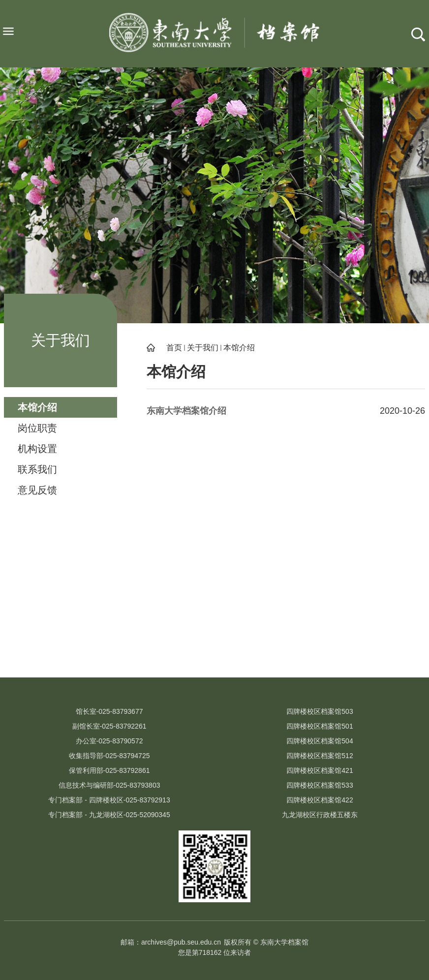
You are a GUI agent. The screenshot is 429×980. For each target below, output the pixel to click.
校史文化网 (55, 660)
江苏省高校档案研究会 (374, 660)
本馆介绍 (239, 348)
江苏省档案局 (274, 660)
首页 (174, 348)
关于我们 (203, 348)
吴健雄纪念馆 (155, 660)
